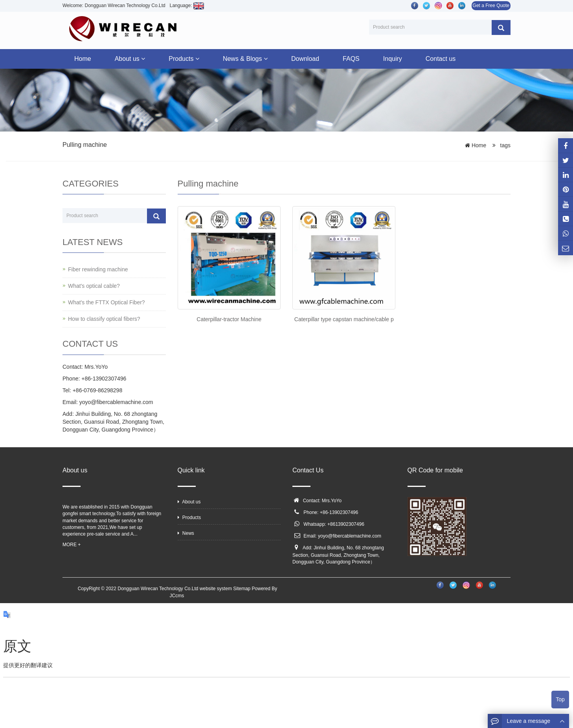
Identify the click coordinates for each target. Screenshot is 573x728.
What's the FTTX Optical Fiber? (107, 302)
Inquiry (393, 59)
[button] (143, 59)
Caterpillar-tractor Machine (229, 319)
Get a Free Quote (491, 5)
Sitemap (242, 589)
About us (130, 59)
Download (305, 59)
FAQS (351, 59)
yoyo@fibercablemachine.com (350, 536)
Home (83, 59)
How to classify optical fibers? (104, 319)
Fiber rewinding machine (98, 269)
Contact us (441, 59)
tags (505, 145)
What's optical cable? (94, 286)
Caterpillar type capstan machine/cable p (344, 319)
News (186, 533)
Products (184, 59)
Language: (187, 5)
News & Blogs (245, 59)
